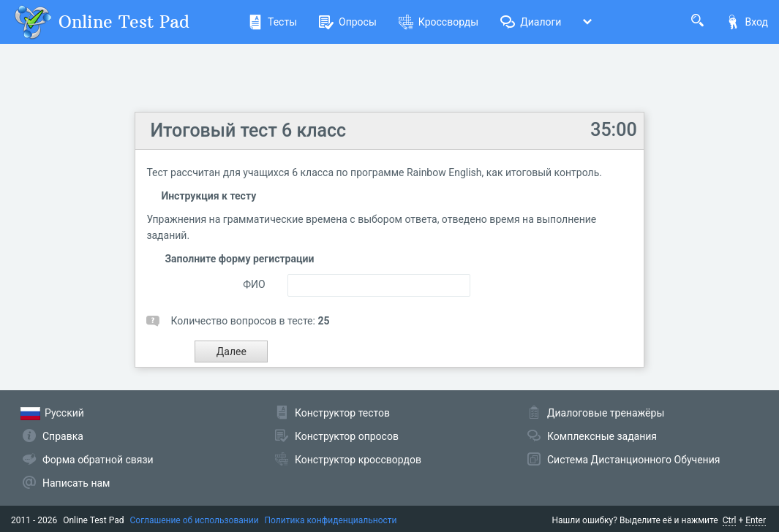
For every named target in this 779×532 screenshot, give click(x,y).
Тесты (272, 22)
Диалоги (531, 22)
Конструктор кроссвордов (358, 460)
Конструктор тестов (342, 413)
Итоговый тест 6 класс (248, 130)
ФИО (254, 284)
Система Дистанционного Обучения (633, 460)
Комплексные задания (602, 436)
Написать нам (76, 483)
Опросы (348, 22)
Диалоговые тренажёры (606, 413)
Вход (747, 22)
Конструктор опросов (347, 436)
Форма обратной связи (98, 460)
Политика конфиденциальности (331, 520)
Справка (63, 436)
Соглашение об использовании (195, 520)
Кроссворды (439, 22)
